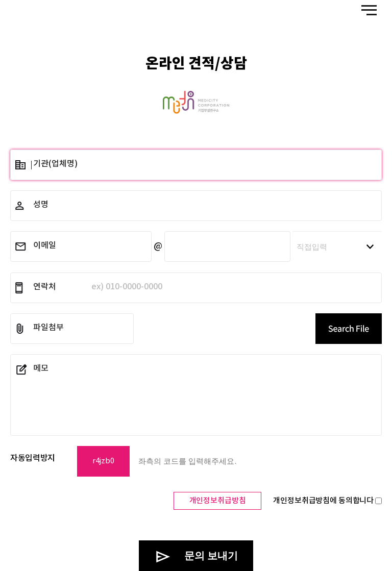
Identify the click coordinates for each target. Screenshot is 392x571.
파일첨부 (48, 328)
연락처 (98, 287)
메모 (41, 368)
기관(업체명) (55, 164)
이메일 (45, 245)
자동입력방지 (33, 458)
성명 (41, 205)
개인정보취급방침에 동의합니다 (327, 501)
